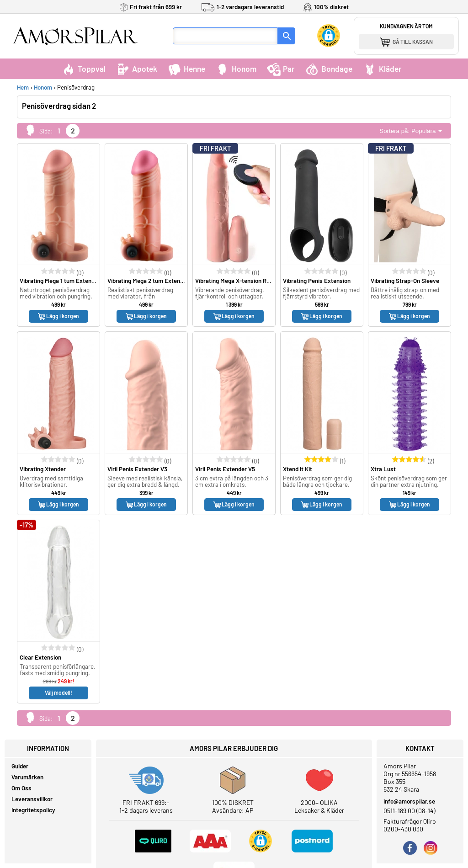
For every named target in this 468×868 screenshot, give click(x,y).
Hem (23, 87)
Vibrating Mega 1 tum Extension (61, 281)
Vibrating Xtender (43, 469)
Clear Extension (40, 657)
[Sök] (287, 36)
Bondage (329, 69)
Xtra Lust (383, 469)
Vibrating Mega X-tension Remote (239, 281)
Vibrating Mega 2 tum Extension (149, 281)
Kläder (382, 69)
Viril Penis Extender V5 (225, 469)
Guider (20, 766)
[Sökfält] (225, 36)
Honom (236, 69)
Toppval (84, 69)
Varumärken (27, 777)
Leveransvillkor (32, 799)
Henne (186, 69)
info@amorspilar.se (409, 801)
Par (281, 69)
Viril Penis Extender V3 (137, 469)
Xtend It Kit (298, 469)
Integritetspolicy (33, 810)
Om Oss (21, 788)
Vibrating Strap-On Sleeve (405, 281)
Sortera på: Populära (411, 131)
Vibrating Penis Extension (317, 281)
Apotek (137, 69)
